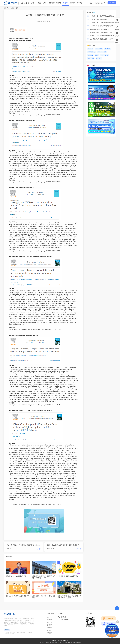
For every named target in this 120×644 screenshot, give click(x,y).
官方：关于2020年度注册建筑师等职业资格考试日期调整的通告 (24, 545)
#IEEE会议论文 (91, 52)
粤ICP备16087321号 (70, 642)
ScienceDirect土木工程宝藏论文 (100, 29)
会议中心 (45, 3)
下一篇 (79, 549)
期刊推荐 (52, 3)
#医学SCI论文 (104, 55)
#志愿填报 (90, 55)
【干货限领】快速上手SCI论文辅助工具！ (103, 26)
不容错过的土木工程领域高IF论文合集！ (102, 32)
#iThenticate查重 (102, 52)
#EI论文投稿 (91, 58)
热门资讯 (66, 3)
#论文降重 (99, 58)
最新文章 (49, 633)
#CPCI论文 (107, 49)
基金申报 (13, 632)
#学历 (97, 55)
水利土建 (11, 8)
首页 (39, 3)
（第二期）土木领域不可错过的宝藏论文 (102, 16)
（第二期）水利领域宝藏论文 (99, 19)
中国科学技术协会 (21, 632)
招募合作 (73, 3)
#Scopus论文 (99, 49)
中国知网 (7, 634)
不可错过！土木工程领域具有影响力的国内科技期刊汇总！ (103, 23)
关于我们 (80, 3)
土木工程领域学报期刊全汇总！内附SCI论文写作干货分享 (103, 39)
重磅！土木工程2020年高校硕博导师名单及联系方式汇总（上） (64, 545)
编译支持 (59, 3)
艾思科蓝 (7, 632)
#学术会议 (90, 49)
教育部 (12, 634)
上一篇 (39, 549)
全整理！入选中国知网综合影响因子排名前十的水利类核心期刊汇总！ (103, 36)
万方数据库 (29, 632)
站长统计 (79, 642)
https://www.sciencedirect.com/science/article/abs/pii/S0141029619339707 (35, 504)
